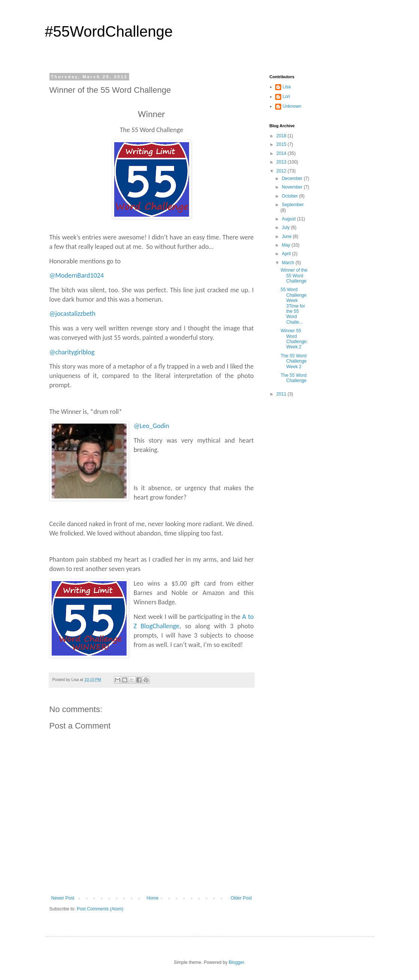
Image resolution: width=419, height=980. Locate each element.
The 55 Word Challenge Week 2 (293, 361)
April (287, 254)
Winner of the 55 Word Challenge (294, 276)
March (289, 263)
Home (152, 898)
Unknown (292, 106)
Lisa (287, 87)
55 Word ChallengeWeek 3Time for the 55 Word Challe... (293, 306)
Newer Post (63, 898)
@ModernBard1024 (77, 275)
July (286, 228)
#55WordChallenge (109, 31)
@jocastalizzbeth (73, 314)
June (287, 236)
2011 (282, 394)
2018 (282, 136)
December (293, 178)
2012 (282, 171)
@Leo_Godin (151, 426)
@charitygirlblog (72, 352)
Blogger (236, 962)
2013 (282, 162)
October (290, 196)
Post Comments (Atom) (100, 909)
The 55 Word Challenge (293, 378)
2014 (282, 153)
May (286, 245)
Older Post (241, 898)
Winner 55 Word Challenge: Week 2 (294, 339)
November (293, 187)
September (293, 205)
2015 (282, 144)
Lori (286, 97)
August (289, 219)
